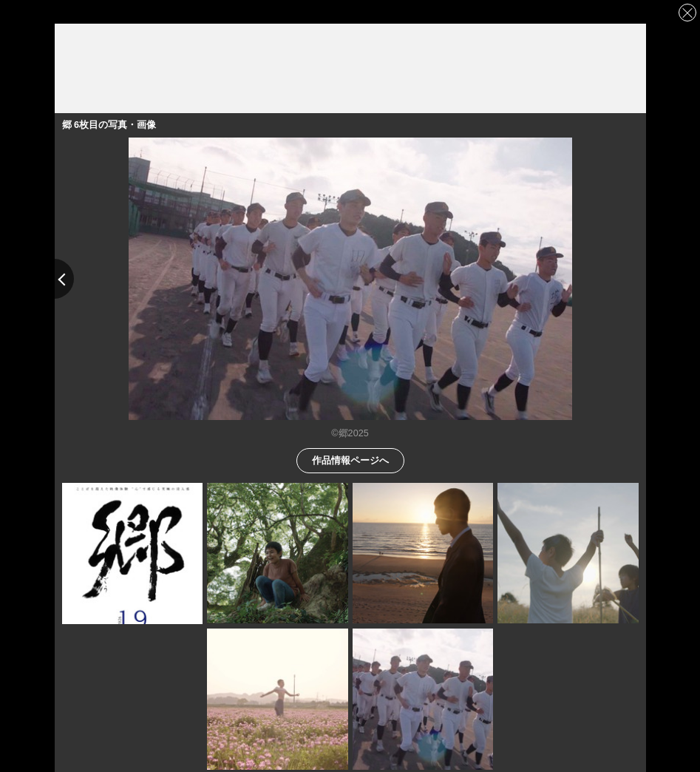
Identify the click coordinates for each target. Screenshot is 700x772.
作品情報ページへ (350, 460)
